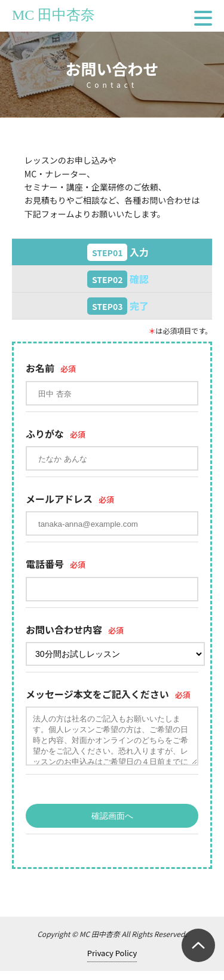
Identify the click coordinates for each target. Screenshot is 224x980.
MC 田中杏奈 (53, 15)
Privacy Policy (112, 962)
